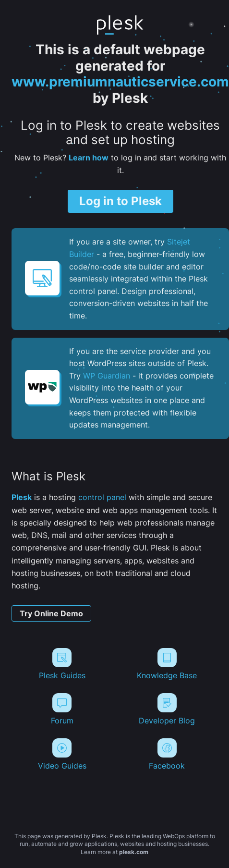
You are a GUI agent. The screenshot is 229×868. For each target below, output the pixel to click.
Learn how (89, 158)
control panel (102, 497)
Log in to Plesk (121, 201)
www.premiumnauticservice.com (120, 82)
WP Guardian (107, 376)
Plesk (22, 497)
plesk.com (134, 852)
